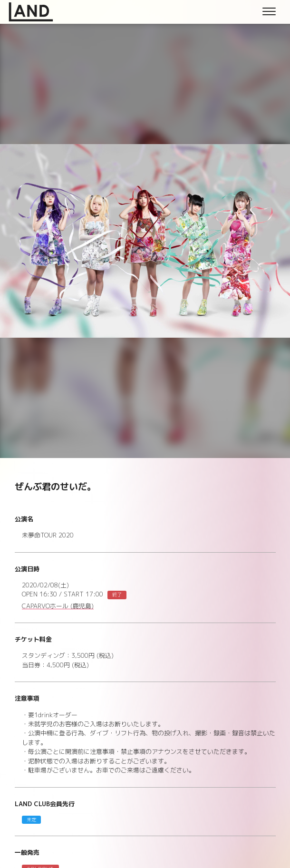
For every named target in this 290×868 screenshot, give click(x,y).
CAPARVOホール (58, 606)
